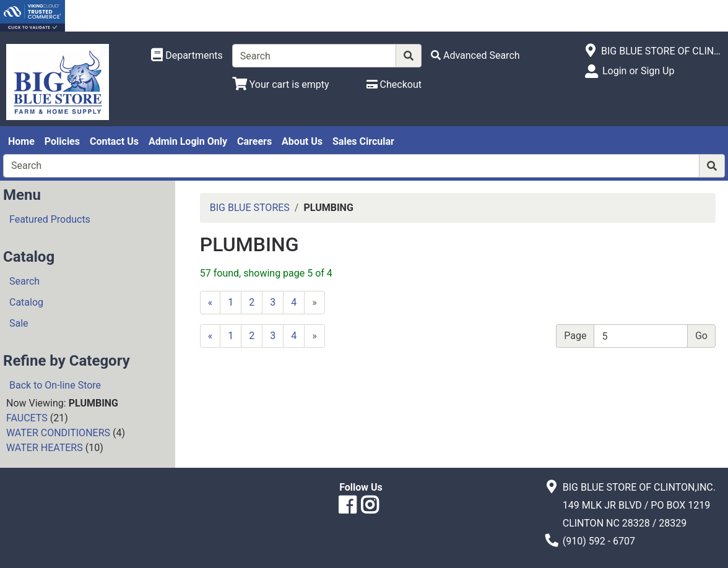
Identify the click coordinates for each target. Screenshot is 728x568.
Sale (19, 323)
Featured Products (50, 219)
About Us (302, 141)
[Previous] (210, 303)
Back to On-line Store (55, 385)
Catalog (26, 302)
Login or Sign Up (638, 71)
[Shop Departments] (187, 56)
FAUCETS (27, 418)
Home (21, 141)
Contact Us (114, 141)
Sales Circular (363, 141)
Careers (254, 141)
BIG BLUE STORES (250, 208)
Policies (62, 141)
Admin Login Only (188, 141)
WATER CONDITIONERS (58, 433)
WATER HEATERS (45, 448)
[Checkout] (394, 84)
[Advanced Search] (475, 55)
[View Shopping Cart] (281, 84)
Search (24, 281)
